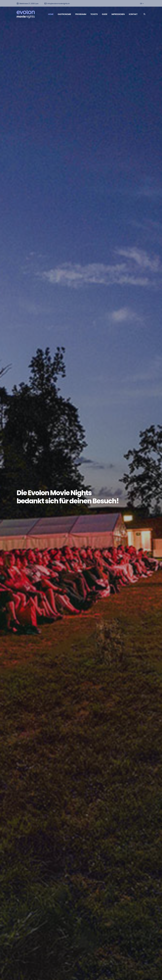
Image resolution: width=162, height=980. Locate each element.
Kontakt (133, 14)
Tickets (94, 14)
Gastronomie (64, 14)
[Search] (144, 14)
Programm (81, 14)
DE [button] (142, 4)
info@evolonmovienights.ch (57, 4)
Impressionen (118, 14)
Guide (105, 14)
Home (51, 14)
